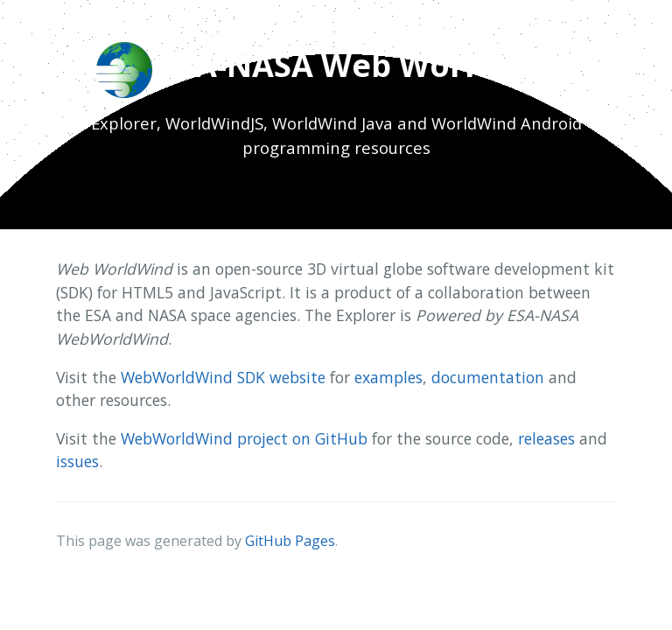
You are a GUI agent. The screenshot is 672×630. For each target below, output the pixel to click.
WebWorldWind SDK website (223, 377)
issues (77, 461)
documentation (488, 377)
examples (388, 377)
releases (546, 438)
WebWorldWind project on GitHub (244, 438)
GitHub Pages (290, 541)
